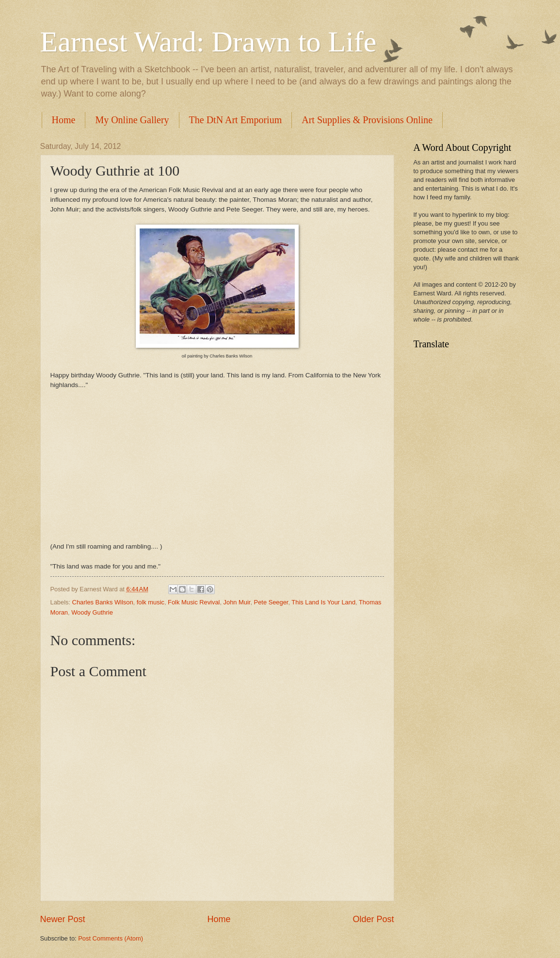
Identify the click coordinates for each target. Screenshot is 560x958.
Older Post (373, 919)
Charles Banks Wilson (103, 602)
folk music (151, 602)
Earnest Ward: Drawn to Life (208, 42)
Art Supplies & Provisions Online (367, 120)
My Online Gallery (132, 120)
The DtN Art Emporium (236, 120)
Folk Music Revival (194, 602)
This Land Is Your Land (323, 602)
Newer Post (63, 919)
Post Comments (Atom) (111, 938)
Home (64, 120)
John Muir (237, 602)
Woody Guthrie (92, 612)
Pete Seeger (271, 602)
